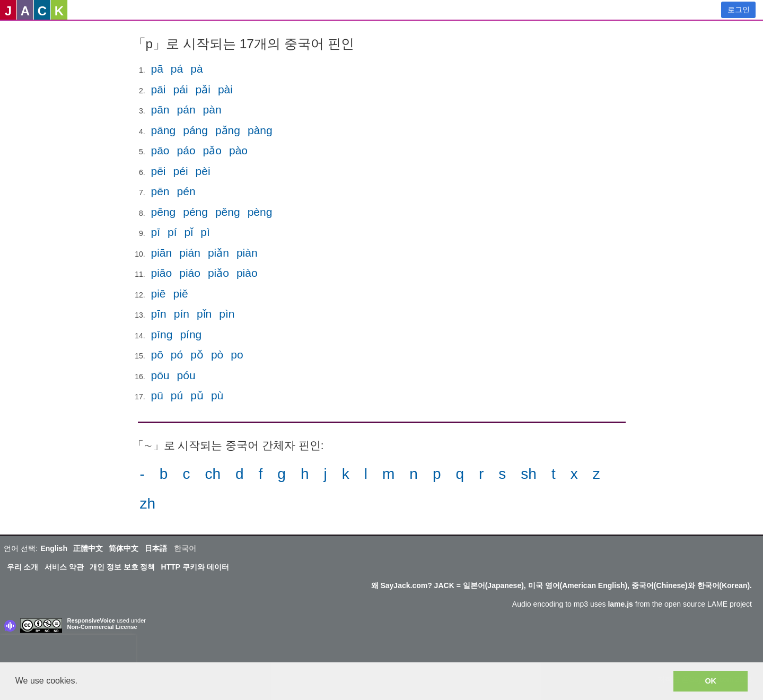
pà (196, 69)
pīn (159, 314)
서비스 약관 (64, 567)
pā (157, 69)
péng (195, 212)
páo (186, 150)
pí (172, 232)
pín (182, 314)
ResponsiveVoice (91, 620)
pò (217, 355)
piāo (162, 273)
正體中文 (88, 548)
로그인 (739, 10)
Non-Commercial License (102, 627)
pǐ (189, 232)
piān (162, 253)
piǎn (218, 253)
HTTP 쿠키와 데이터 (195, 567)
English (54, 548)
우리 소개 (23, 567)
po (237, 355)
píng (191, 334)
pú (177, 395)
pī (156, 232)
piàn (247, 253)
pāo (160, 150)
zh (148, 504)
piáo (190, 273)
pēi (159, 171)
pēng (164, 212)
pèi (203, 171)
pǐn (204, 314)
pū (157, 395)
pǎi (203, 89)
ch (213, 474)
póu (186, 375)
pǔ (197, 395)
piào (247, 273)
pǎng (228, 130)
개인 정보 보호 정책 (122, 567)
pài (225, 89)
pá (177, 69)
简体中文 (124, 548)
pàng (260, 130)
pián (190, 253)
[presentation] (68, 651)
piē (159, 294)
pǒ (197, 355)
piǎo (218, 273)
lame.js (620, 604)
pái (181, 89)
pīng (162, 334)
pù (217, 395)
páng (195, 130)
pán (186, 110)
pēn (160, 191)
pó (177, 355)
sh (529, 474)
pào (238, 150)
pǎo (212, 150)
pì (205, 232)
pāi (159, 89)
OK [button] (711, 681)
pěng (228, 212)
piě (181, 294)
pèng (260, 212)
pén (186, 191)
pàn (212, 110)
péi (181, 171)
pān (160, 110)
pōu (160, 375)
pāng (164, 130)
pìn (227, 314)
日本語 (156, 548)
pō (157, 355)
